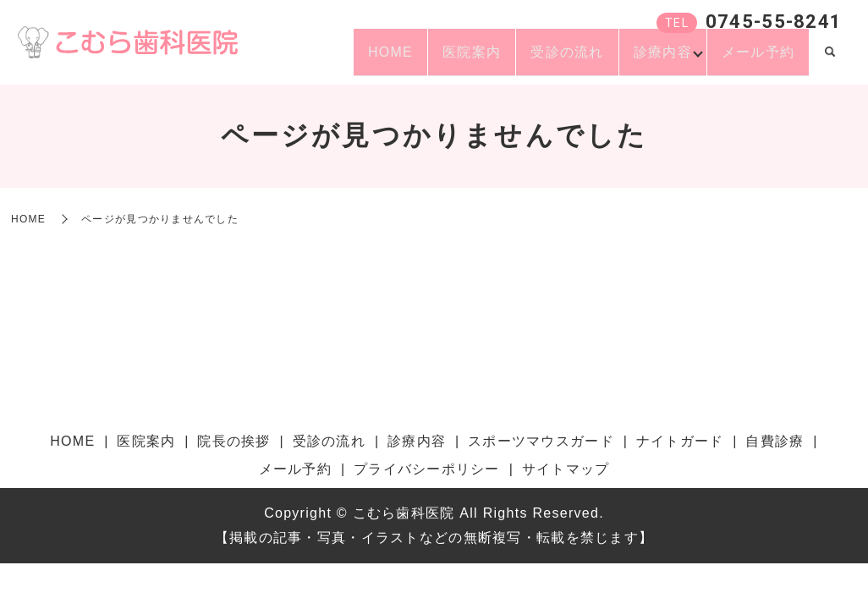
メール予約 (752, 60)
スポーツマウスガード (541, 441)
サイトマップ (566, 469)
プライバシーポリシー (427, 469)
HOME (336, 60)
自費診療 (775, 441)
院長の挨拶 (233, 441)
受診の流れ (537, 60)
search (830, 61)
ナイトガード (680, 441)
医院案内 (429, 60)
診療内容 (644, 60)
